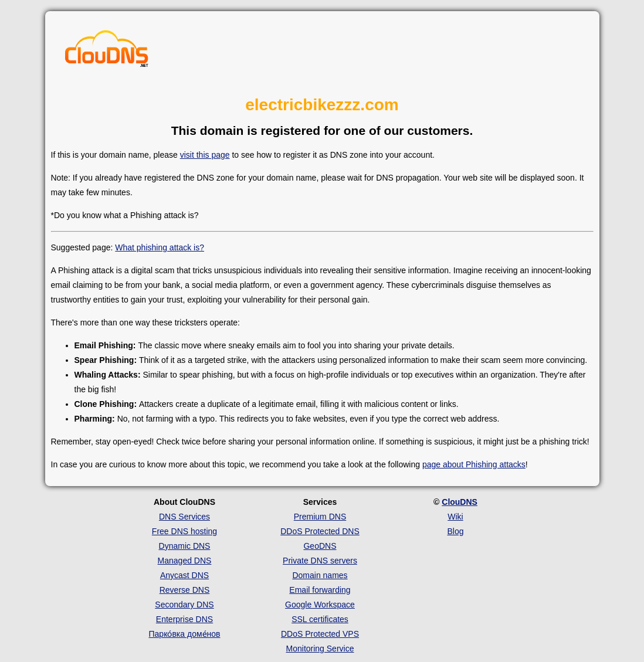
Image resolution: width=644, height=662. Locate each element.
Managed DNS (185, 561)
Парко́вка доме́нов (185, 634)
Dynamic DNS (185, 546)
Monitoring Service (320, 649)
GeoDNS (320, 546)
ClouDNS (460, 502)
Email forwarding (320, 590)
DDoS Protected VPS (320, 634)
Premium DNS (320, 517)
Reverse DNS (185, 590)
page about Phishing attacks (474, 464)
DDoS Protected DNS (320, 531)
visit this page (205, 155)
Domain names (320, 575)
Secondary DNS (184, 605)
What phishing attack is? (160, 247)
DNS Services (184, 517)
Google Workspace (320, 605)
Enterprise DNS (184, 619)
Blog (455, 531)
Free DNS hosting (184, 531)
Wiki (455, 517)
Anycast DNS (184, 575)
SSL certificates (320, 619)
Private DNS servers (320, 561)
